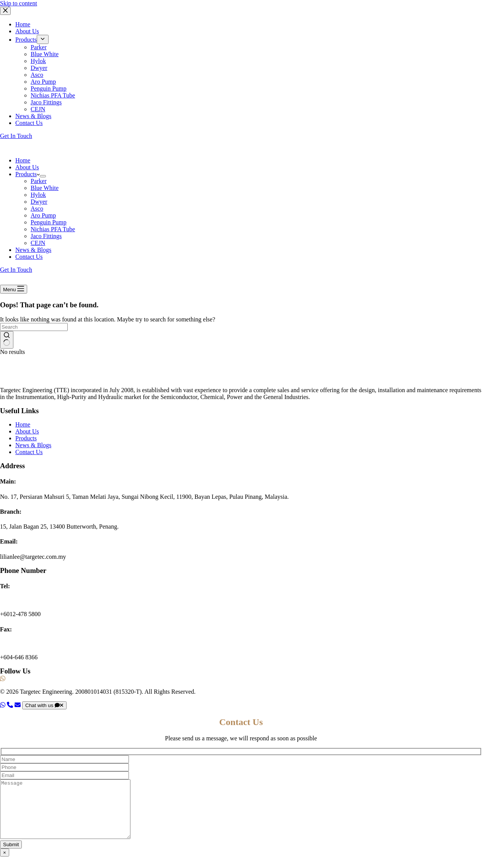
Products (28, 174)
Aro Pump (43, 215)
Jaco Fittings (46, 236)
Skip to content (19, 3)
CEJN (38, 243)
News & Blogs (33, 250)
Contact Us (29, 257)
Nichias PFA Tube (53, 229)
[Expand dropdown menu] (43, 176)
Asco (37, 208)
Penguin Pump (49, 222)
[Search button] (7, 340)
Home (23, 160)
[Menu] (14, 289)
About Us (27, 167)
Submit (11, 856)
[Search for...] (34, 327)
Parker (39, 181)
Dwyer (39, 202)
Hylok (38, 195)
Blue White (45, 188)
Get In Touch (16, 270)
